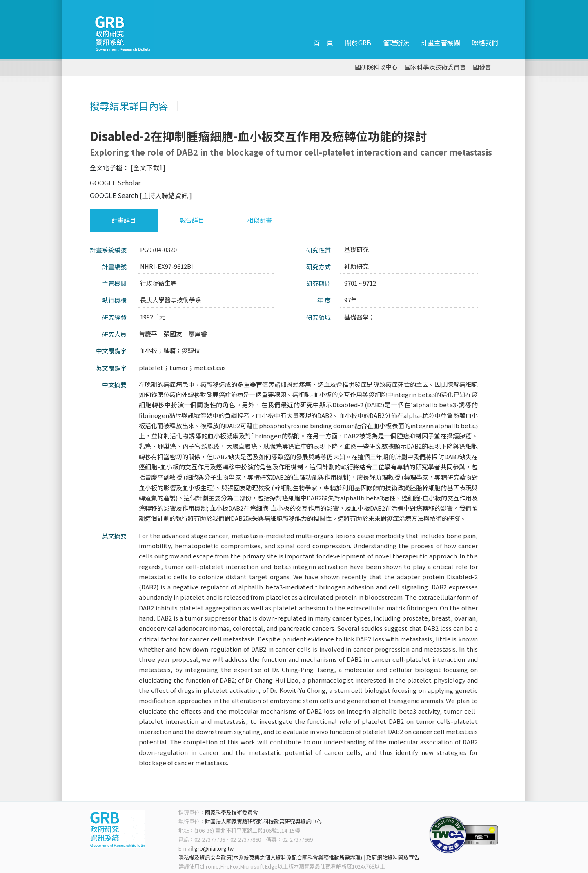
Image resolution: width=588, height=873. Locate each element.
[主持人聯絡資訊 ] (166, 195)
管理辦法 (396, 42)
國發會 (482, 67)
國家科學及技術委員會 (435, 67)
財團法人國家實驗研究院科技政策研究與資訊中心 (263, 821)
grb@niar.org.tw (214, 848)
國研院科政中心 (376, 67)
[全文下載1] (148, 167)
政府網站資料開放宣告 (393, 857)
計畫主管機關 (441, 42)
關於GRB (358, 42)
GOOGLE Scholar (115, 183)
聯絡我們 (485, 42)
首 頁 (323, 42)
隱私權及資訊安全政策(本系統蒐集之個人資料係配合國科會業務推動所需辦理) (270, 857)
